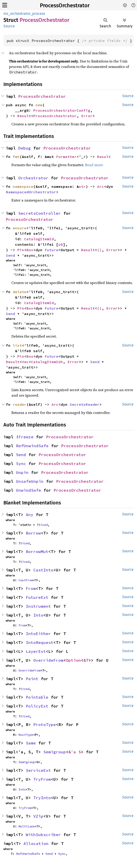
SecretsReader (85, 404)
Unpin (22, 472)
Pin (21, 250)
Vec (25, 362)
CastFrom (26, 580)
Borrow (33, 533)
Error (87, 116)
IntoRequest (40, 642)
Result (24, 116)
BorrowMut (37, 552)
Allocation (36, 843)
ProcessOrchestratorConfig (62, 110)
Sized (43, 525)
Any (30, 515)
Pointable (37, 697)
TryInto (42, 798)
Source (9, 26)
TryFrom (42, 779)
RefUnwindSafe (32, 446)
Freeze (26, 437)
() (99, 250)
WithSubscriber (43, 835)
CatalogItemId (39, 239)
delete (20, 292)
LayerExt (36, 651)
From (31, 588)
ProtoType (45, 725)
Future (52, 250)
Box (30, 250)
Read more (94, 165)
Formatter (66, 157)
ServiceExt (38, 770)
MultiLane (27, 826)
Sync (21, 464)
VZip (38, 816)
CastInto (43, 570)
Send (10, 255)
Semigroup (55, 752)
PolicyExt (37, 706)
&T (86, 660)
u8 (61, 244)
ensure (20, 228)
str (82, 186)
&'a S (75, 752)
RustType (26, 735)
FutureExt (37, 597)
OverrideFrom (48, 660)
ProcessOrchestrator (65, 5)
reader (20, 404)
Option (73, 660)
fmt (16, 157)
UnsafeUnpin (30, 481)
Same (31, 743)
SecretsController (40, 213)
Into (38, 615)
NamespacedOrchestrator (31, 192)
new (39, 105)
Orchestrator (33, 178)
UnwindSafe (28, 490)
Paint (32, 679)
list (17, 345)
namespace (23, 186)
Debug (25, 148)
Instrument (38, 606)
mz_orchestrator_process (24, 14)
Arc (101, 186)
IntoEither (38, 634)
